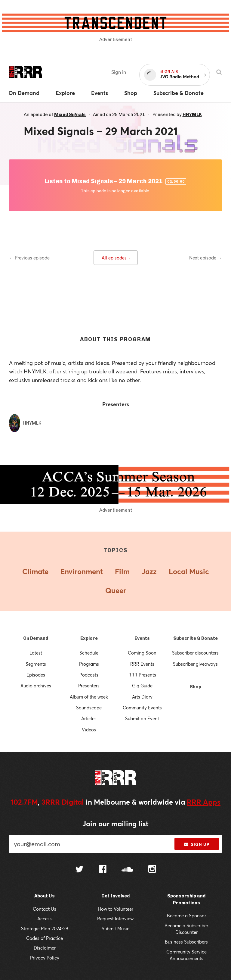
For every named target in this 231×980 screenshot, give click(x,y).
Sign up (197, 844)
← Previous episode (29, 258)
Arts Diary (142, 697)
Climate (35, 571)
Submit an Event (142, 718)
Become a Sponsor (186, 916)
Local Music (189, 571)
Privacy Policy (45, 958)
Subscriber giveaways (195, 664)
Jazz (149, 571)
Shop (196, 687)
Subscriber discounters (195, 653)
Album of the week (89, 697)
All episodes (116, 258)
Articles (89, 718)
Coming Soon (142, 653)
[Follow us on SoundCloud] (127, 870)
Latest (36, 653)
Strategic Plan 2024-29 (45, 928)
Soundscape (89, 708)
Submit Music (115, 928)
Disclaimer (45, 948)
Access (45, 919)
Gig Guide (142, 686)
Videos (89, 730)
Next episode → (206, 258)
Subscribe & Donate (196, 638)
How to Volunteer (115, 909)
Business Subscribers (186, 942)
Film (122, 571)
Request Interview (115, 919)
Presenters (89, 686)
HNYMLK (192, 115)
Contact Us (45, 909)
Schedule (89, 653)
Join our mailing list (115, 824)
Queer (116, 590)
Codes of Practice (45, 938)
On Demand (36, 638)
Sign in (119, 72)
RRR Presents (142, 675)
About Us (45, 896)
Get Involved (115, 896)
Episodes (36, 675)
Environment (82, 571)
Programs (89, 664)
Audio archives (36, 686)
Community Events (142, 708)
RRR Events (142, 664)
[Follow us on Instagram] (152, 870)
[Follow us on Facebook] (103, 870)
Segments (36, 664)
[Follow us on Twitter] (79, 870)
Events (142, 638)
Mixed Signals (70, 115)
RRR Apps (204, 802)
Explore (89, 638)
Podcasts (89, 675)
